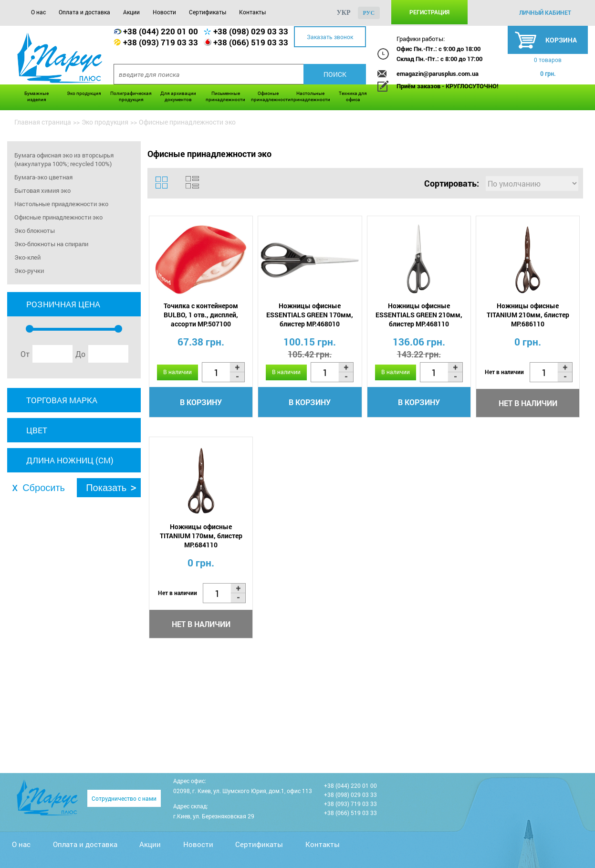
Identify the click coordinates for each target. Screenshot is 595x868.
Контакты (252, 12)
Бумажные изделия (37, 96)
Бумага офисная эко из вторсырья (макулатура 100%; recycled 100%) (64, 159)
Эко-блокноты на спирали (51, 244)
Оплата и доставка (84, 12)
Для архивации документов (178, 96)
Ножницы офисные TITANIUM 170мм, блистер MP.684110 (201, 536)
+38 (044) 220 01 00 (161, 31)
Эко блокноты (35, 230)
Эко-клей (27, 257)
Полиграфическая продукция (131, 96)
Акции (131, 12)
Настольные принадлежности (310, 96)
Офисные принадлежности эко (58, 217)
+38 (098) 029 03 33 (251, 31)
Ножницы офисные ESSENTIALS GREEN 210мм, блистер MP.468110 (419, 315)
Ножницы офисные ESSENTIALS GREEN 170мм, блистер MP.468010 (310, 315)
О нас (38, 12)
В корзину (201, 402)
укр (344, 13)
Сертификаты (208, 12)
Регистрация (429, 12)
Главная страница (43, 122)
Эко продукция (84, 93)
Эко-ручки (29, 271)
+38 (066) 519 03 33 (251, 42)
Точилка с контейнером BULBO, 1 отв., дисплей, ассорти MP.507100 (201, 315)
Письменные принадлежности (225, 96)
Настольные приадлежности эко (61, 204)
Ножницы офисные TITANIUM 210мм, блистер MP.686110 (528, 315)
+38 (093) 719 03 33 (161, 42)
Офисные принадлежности (268, 96)
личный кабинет (545, 12)
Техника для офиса (353, 96)
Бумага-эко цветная (43, 177)
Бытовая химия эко (42, 190)
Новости (164, 12)
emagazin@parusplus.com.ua (438, 73)
